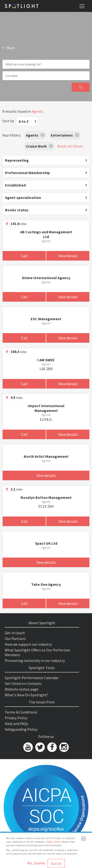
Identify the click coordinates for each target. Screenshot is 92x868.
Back (9, 48)
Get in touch (15, 633)
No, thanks (36, 863)
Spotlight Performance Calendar (32, 678)
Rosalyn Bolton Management (46, 497)
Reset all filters (70, 146)
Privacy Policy (16, 718)
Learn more (53, 842)
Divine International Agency (46, 278)
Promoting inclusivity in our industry (35, 660)
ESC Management (46, 319)
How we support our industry (28, 644)
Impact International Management (46, 408)
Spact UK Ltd (46, 543)
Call (24, 256)
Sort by (8, 121)
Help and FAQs (17, 724)
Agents (37, 111)
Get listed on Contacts (23, 683)
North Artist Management (46, 456)
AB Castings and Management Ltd (46, 234)
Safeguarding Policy (21, 729)
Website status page (22, 689)
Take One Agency (46, 584)
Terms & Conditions (21, 712)
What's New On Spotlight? (26, 695)
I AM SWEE (46, 360)
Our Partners (15, 639)
